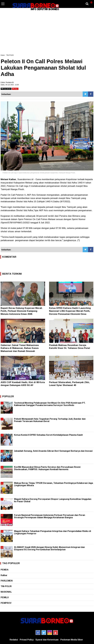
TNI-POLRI (10, 55)
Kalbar (4, 575)
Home (3, 55)
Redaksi (14, 640)
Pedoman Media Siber (72, 640)
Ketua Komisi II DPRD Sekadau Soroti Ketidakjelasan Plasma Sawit (48, 435)
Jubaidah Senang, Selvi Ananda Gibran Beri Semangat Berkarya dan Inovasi (53, 451)
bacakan (6, 89)
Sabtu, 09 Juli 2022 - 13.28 (10, 85)
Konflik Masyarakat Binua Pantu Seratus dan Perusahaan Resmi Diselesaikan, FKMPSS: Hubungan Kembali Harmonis (47, 468)
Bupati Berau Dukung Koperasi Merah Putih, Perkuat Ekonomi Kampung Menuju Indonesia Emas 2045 (21, 311)
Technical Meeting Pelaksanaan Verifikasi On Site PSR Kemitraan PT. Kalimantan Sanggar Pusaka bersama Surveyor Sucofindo (50, 404)
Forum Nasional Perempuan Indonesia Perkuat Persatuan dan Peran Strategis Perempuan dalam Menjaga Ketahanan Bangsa (50, 516)
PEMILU (5, 597)
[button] (91, 1)
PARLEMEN (7, 581)
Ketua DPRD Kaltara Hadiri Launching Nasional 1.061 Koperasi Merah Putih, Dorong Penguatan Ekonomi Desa (70, 311)
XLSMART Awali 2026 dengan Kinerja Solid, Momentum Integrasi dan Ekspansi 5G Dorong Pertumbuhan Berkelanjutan (49, 548)
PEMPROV (6, 603)
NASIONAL (6, 592)
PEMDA (5, 570)
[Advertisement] (47, 32)
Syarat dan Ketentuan (47, 640)
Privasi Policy (27, 640)
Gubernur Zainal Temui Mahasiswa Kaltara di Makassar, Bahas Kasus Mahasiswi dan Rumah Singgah (20, 348)
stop (15, 89)
